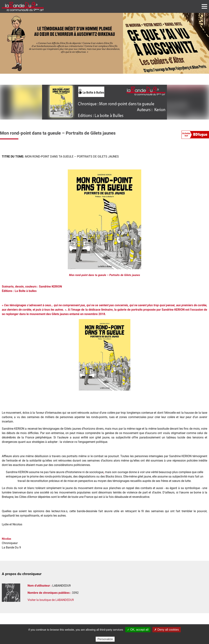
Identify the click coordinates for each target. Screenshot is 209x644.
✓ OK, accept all (138, 630)
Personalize (105, 639)
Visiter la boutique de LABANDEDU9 (51, 600)
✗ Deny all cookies (167, 630)
